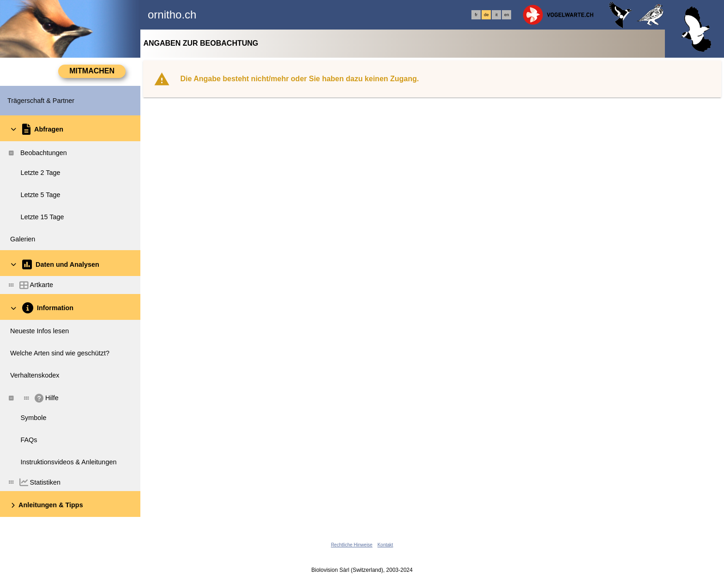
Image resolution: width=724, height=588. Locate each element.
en (507, 15)
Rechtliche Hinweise (352, 545)
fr (476, 15)
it (497, 15)
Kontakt (385, 545)
